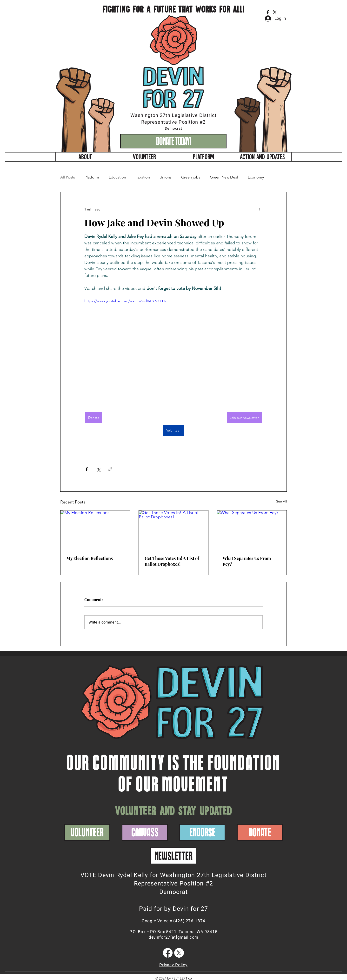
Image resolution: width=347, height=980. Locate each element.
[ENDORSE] (202, 832)
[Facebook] (268, 12)
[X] (275, 12)
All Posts (68, 177)
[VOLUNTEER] (87, 832)
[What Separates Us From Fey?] (252, 530)
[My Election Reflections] (95, 530)
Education (117, 177)
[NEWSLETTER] (173, 856)
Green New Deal (224, 177)
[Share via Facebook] (87, 469)
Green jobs (191, 177)
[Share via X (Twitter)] (98, 469)
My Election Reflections (90, 558)
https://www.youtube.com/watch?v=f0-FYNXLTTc (126, 301)
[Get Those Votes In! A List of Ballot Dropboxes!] (174, 530)
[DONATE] (260, 832)
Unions (166, 177)
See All (281, 501)
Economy (256, 177)
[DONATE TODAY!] (173, 141)
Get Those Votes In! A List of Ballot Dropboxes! (172, 561)
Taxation (143, 177)
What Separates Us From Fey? (247, 561)
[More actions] (260, 209)
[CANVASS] (145, 832)
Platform (92, 177)
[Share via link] (110, 469)
